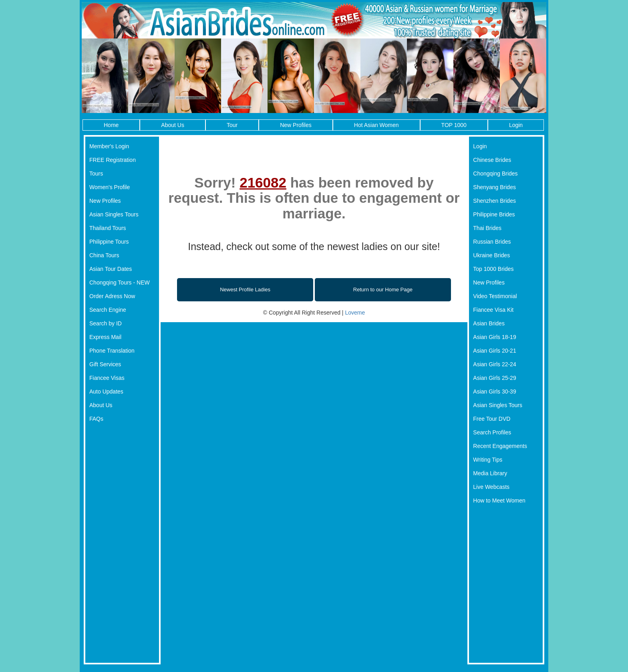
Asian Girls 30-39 (494, 391)
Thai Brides (487, 228)
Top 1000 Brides (493, 269)
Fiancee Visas (107, 378)
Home (111, 125)
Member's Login (109, 146)
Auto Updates (106, 391)
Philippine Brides (494, 214)
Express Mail (105, 337)
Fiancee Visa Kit (493, 310)
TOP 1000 (454, 125)
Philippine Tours (109, 242)
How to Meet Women (499, 500)
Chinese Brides (492, 160)
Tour (232, 125)
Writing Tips (488, 460)
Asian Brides (489, 323)
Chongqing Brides (495, 174)
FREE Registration (113, 160)
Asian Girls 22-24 (494, 364)
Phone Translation (112, 351)
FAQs (96, 419)
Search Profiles (492, 432)
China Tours (104, 255)
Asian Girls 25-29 (494, 378)
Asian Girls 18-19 (494, 337)
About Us (173, 125)
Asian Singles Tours (114, 214)
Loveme (355, 313)
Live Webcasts (491, 487)
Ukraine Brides (491, 255)
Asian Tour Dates (111, 269)
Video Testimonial (495, 296)
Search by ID (106, 323)
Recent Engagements (500, 446)
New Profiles (296, 125)
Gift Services (105, 364)
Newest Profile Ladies (245, 290)
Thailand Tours (108, 228)
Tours (96, 174)
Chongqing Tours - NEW (120, 283)
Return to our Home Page (383, 290)
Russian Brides (492, 242)
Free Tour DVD (492, 419)
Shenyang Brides (494, 187)
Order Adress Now (112, 296)
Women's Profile (110, 187)
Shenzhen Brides (494, 201)
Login (516, 125)
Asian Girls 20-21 (494, 351)
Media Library (490, 473)
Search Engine (108, 310)
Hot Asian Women (376, 125)
